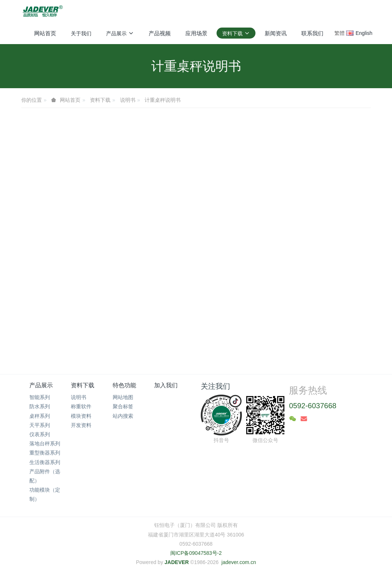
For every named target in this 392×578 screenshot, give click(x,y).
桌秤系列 (40, 416)
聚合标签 (123, 406)
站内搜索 (123, 416)
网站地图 (123, 397)
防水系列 (40, 406)
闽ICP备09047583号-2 (196, 553)
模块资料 (81, 416)
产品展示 (41, 385)
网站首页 (45, 33)
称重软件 (81, 406)
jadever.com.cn (239, 562)
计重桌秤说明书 (163, 100)
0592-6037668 (313, 406)
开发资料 (81, 425)
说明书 (128, 100)
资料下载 (100, 100)
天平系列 (40, 425)
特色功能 (124, 385)
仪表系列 (40, 434)
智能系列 (40, 397)
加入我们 (166, 385)
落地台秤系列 (45, 444)
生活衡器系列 (45, 462)
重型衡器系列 (45, 453)
